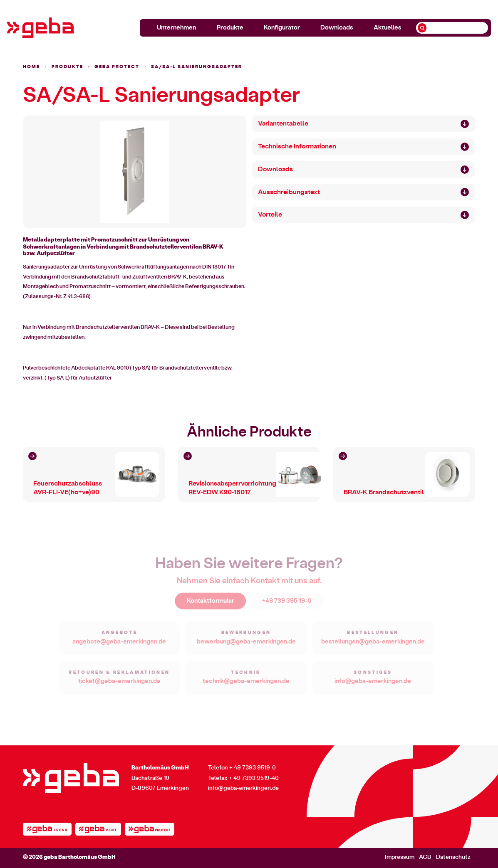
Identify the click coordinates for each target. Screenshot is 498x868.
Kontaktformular (211, 604)
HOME (31, 67)
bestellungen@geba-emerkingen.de (373, 645)
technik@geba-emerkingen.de (246, 684)
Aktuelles (388, 28)
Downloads (337, 28)
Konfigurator (282, 28)
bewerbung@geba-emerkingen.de (246, 645)
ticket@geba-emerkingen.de (119, 684)
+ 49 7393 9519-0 (253, 768)
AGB (425, 857)
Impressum (400, 857)
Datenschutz (453, 857)
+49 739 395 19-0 (287, 604)
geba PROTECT (117, 67)
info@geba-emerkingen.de (373, 684)
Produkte (230, 28)
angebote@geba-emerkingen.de (119, 645)
